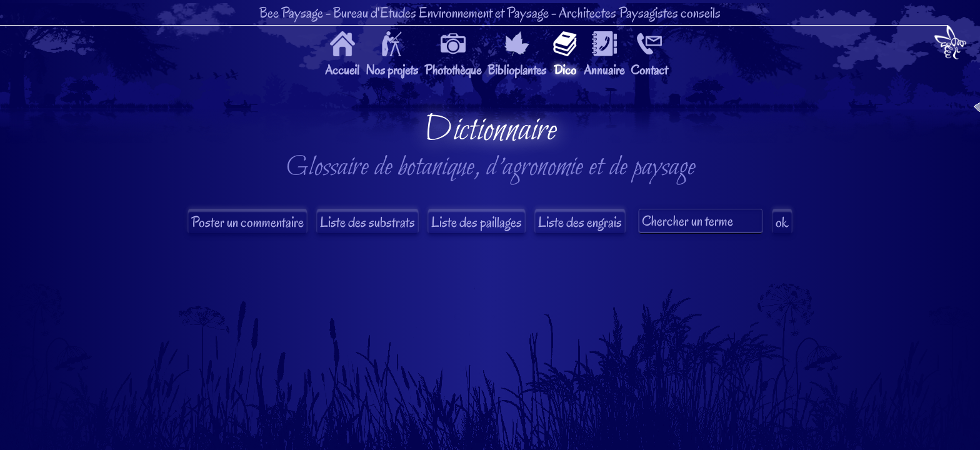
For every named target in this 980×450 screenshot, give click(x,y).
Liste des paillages (477, 222)
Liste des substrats (367, 222)
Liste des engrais (580, 222)
